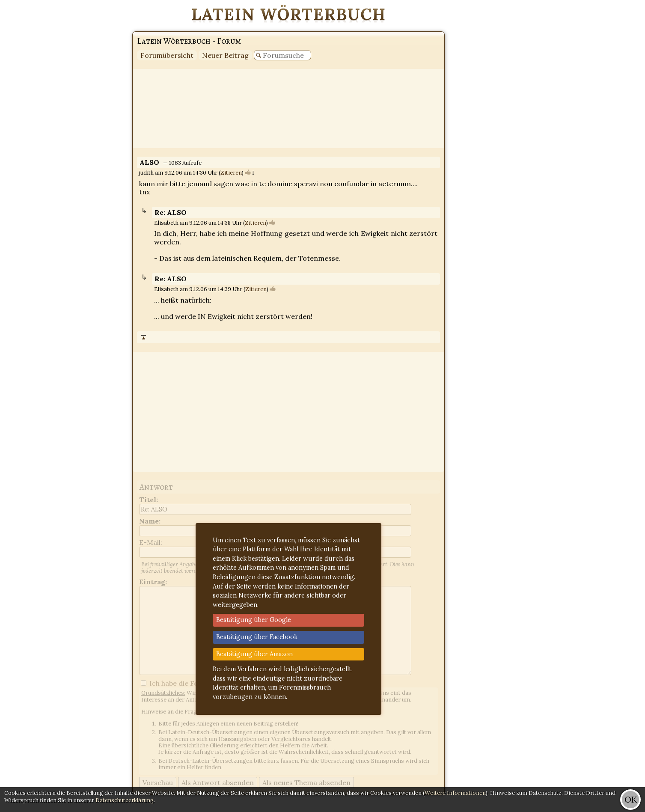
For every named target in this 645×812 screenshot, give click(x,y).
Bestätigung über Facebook (257, 637)
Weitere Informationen (455, 793)
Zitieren (231, 173)
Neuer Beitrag (225, 55)
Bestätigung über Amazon (254, 654)
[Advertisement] (611, 128)
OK (631, 799)
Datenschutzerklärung (125, 800)
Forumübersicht (167, 55)
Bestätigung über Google (254, 620)
